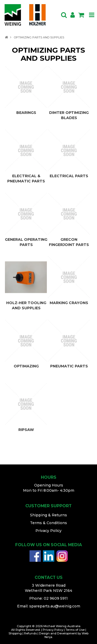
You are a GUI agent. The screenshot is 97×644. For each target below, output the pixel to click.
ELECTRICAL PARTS (69, 176)
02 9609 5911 (56, 598)
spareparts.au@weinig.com (55, 606)
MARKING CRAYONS (69, 303)
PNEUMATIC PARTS (69, 366)
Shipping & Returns (48, 515)
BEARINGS (26, 113)
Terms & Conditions (48, 523)
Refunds (30, 633)
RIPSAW (26, 430)
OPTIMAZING (26, 366)
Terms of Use (75, 630)
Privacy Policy (48, 531)
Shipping (15, 633)
